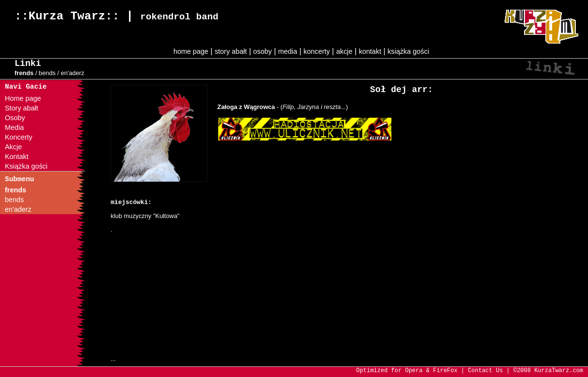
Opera (414, 371)
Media (14, 127)
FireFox (445, 371)
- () (311, 107)
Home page (23, 98)
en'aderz (72, 73)
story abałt (231, 51)
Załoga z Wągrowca (246, 107)
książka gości (409, 51)
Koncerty (19, 137)
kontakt (370, 51)
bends (47, 73)
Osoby (15, 118)
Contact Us (485, 371)
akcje (344, 51)
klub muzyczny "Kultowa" (145, 216)
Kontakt (17, 157)
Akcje (13, 147)
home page (191, 51)
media (288, 51)
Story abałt (22, 108)
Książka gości (26, 166)
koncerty (317, 51)
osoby (262, 51)
